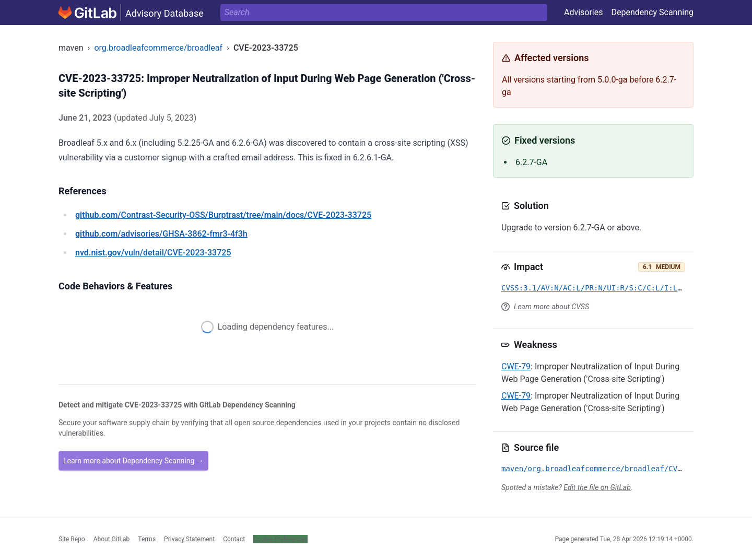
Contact (234, 539)
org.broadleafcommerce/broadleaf (158, 48)
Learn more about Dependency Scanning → (133, 461)
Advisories (584, 12)
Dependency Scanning (652, 12)
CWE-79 (516, 366)
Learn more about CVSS (551, 307)
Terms (147, 539)
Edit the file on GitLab (597, 487)
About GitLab (112, 539)
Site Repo (72, 539)
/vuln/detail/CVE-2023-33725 (153, 253)
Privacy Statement (189, 539)
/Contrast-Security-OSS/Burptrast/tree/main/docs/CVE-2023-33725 (223, 215)
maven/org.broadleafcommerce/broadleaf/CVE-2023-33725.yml (625, 469)
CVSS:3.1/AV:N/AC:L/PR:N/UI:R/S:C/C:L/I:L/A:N (598, 288)
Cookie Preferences (280, 539)
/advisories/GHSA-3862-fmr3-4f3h (161, 234)
